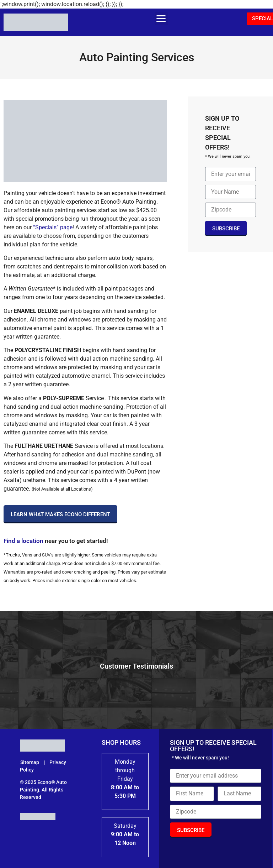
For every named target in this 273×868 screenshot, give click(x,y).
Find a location (23, 541)
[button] (161, 19)
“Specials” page (52, 227)
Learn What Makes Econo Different (60, 514)
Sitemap (30, 762)
